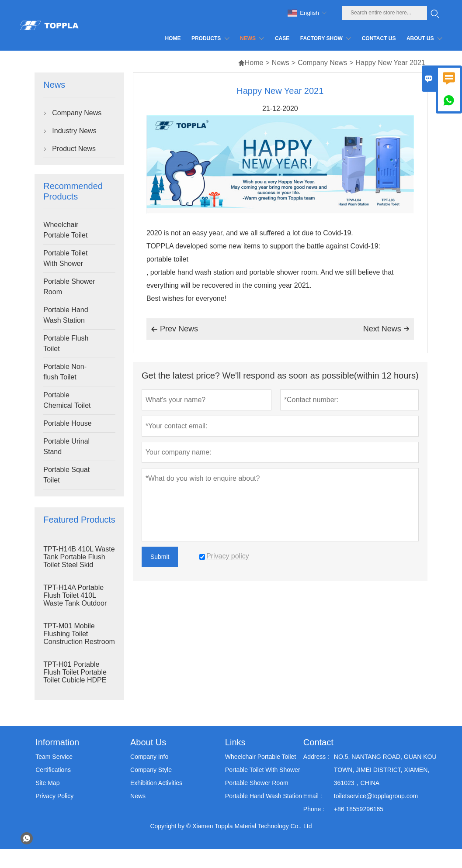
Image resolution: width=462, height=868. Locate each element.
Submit (160, 557)
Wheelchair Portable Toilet (65, 230)
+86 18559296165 (359, 809)
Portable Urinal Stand (66, 446)
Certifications (53, 770)
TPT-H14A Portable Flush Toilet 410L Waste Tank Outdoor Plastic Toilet (75, 599)
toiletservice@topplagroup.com (376, 796)
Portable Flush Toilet (66, 343)
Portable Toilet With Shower (65, 258)
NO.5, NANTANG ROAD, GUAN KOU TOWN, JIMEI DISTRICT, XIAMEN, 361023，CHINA (385, 770)
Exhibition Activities (156, 783)
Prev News (174, 329)
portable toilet (167, 259)
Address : (316, 757)
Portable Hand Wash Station (66, 315)
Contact (318, 742)
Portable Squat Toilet (66, 475)
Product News (74, 149)
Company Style (151, 770)
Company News (322, 63)
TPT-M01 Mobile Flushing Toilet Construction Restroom (79, 634)
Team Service (54, 757)
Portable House (67, 423)
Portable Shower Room (69, 287)
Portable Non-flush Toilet (65, 372)
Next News (386, 329)
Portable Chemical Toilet (67, 400)
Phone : (314, 809)
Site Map (47, 783)
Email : (313, 796)
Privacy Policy (54, 796)
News (281, 63)
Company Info (149, 757)
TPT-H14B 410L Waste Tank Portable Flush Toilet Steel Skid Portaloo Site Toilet (79, 561)
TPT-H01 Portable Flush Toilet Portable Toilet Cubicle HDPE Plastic (75, 676)
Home (251, 63)
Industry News (74, 131)
